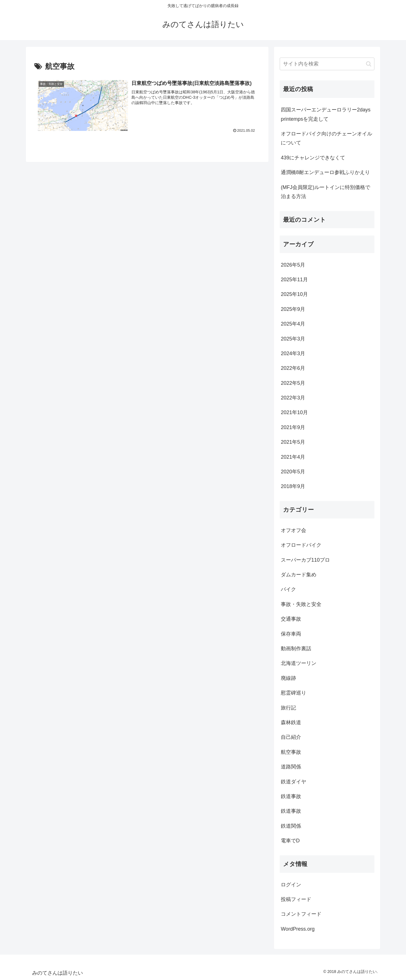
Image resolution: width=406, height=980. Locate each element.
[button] (369, 64)
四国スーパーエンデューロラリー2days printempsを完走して (326, 114)
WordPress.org (298, 929)
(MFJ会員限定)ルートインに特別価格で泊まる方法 (326, 192)
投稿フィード (296, 899)
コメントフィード (301, 914)
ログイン (291, 885)
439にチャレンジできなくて (313, 158)
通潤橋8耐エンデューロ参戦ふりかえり (325, 172)
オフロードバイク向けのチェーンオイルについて (326, 138)
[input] (327, 64)
